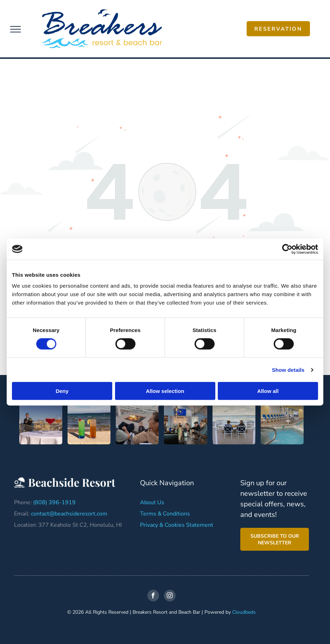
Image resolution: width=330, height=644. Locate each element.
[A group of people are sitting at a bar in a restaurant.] (185, 423)
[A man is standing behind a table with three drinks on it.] (41, 423)
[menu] (15, 29)
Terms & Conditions (165, 514)
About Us (152, 502)
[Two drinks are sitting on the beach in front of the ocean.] (89, 423)
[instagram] (170, 596)
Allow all (268, 391)
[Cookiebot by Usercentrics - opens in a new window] (287, 249)
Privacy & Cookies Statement (177, 525)
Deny (62, 391)
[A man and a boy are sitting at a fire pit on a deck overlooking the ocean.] (234, 423)
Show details (288, 370)
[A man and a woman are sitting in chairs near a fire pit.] (137, 423)
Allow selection (165, 391)
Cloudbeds (244, 612)
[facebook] (153, 596)
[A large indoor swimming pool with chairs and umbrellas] (282, 423)
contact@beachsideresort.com (69, 514)
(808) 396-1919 (54, 502)
